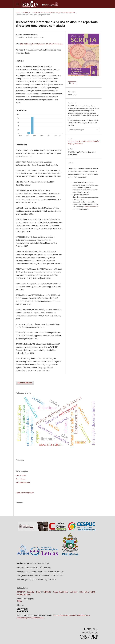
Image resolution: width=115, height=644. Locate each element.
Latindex (73, 592)
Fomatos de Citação (77, 130)
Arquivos (26, 12)
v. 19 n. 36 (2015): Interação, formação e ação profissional (54, 12)
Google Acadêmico (60, 592)
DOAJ (38, 592)
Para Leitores (21, 475)
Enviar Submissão (25, 383)
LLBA (81, 592)
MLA (87, 592)
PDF (73, 83)
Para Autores (21, 479)
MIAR (93, 592)
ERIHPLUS (46, 592)
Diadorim (30, 592)
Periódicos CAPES (24, 594)
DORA (19, 601)
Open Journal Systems (25, 493)
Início (18, 12)
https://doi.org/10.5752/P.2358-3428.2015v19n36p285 (41, 44)
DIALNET (21, 592)
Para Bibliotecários (23, 482)
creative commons (92, 207)
